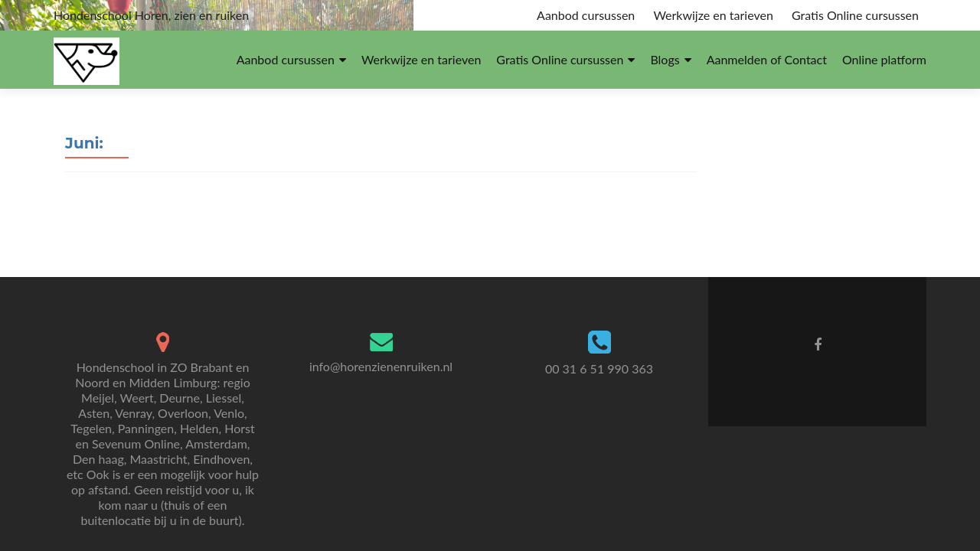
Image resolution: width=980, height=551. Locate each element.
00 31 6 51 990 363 (599, 368)
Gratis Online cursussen (855, 15)
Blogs (665, 59)
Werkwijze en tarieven (713, 15)
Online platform (884, 59)
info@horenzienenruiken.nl (381, 366)
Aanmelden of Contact (767, 59)
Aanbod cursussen (586, 15)
